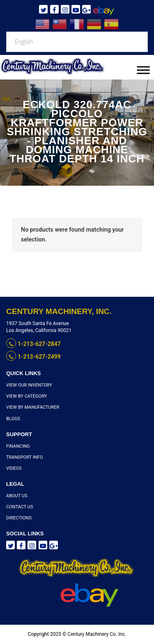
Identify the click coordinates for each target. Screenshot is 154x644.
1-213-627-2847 (33, 344)
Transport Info (24, 457)
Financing (18, 446)
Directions (19, 518)
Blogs (13, 419)
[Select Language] (77, 42)
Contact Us (20, 507)
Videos (14, 468)
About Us (17, 496)
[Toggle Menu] (143, 70)
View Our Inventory (29, 385)
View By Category (26, 396)
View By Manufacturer (33, 407)
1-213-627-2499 (33, 357)
